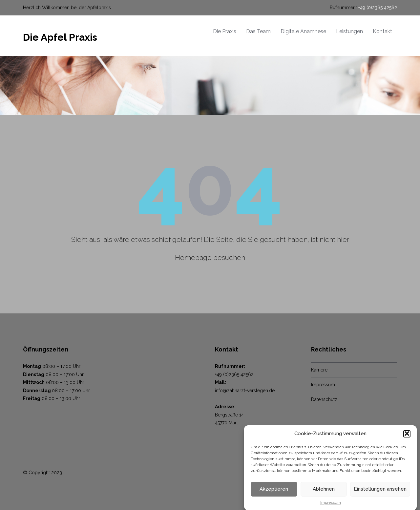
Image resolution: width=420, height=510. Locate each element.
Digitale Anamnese (303, 31)
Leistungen (349, 31)
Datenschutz (324, 399)
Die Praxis (225, 31)
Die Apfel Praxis (60, 37)
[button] (407, 439)
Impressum (323, 385)
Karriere (319, 370)
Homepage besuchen (210, 257)
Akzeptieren (274, 494)
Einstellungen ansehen (380, 494)
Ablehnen (324, 494)
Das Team (258, 31)
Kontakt (382, 31)
